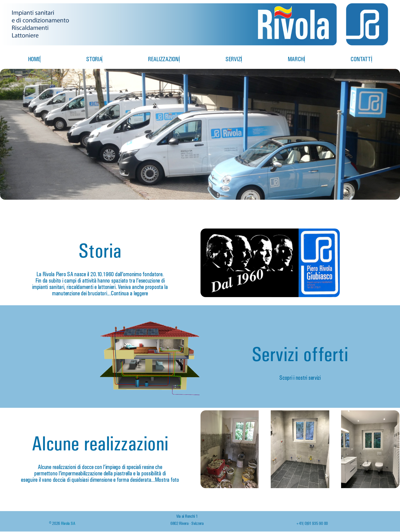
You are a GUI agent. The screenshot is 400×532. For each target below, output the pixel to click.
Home (34, 59)
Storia (94, 59)
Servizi (234, 59)
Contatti (361, 59)
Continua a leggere (129, 293)
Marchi (296, 59)
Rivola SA (68, 523)
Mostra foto (167, 480)
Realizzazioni (164, 59)
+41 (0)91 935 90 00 (312, 523)
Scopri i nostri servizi (300, 378)
